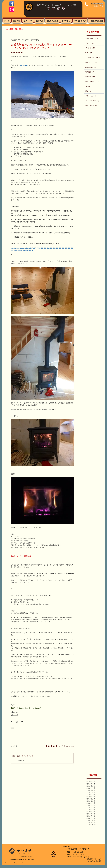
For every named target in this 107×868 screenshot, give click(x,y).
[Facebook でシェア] (12, 722)
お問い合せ (98, 6)
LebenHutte (15, 712)
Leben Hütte (24, 708)
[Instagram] (12, 10)
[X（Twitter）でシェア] (17, 722)
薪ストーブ (14, 708)
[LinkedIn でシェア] (22, 722)
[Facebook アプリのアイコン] (12, 4)
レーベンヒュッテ (35, 708)
